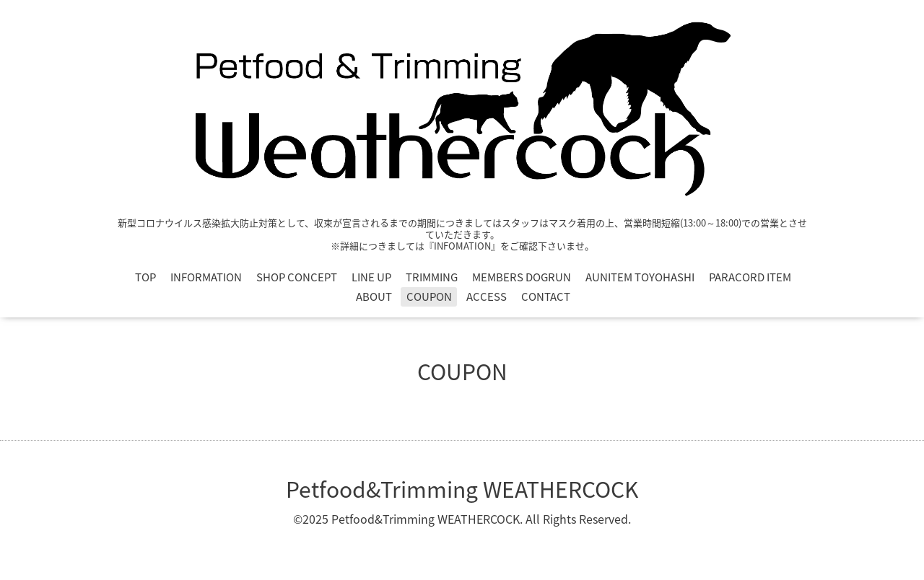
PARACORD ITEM (750, 277)
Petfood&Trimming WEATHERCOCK (462, 489)
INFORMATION (206, 277)
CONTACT (546, 296)
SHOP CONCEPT (297, 277)
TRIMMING (432, 277)
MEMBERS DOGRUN (522, 277)
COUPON (429, 296)
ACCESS (487, 296)
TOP (145, 277)
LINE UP (371, 277)
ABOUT (374, 296)
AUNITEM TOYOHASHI (640, 277)
